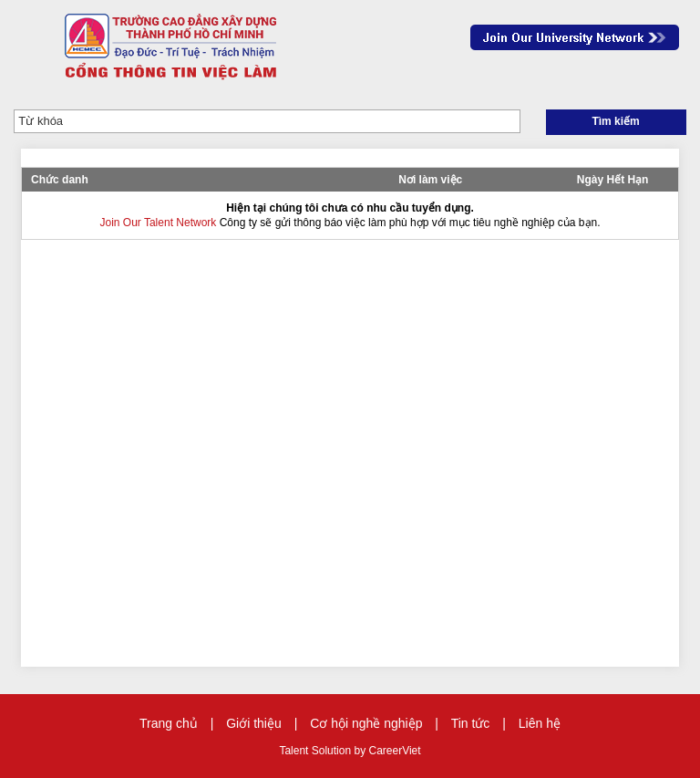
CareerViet (394, 751)
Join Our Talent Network (575, 37)
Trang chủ (169, 723)
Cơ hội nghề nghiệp (366, 723)
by (361, 751)
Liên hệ (540, 723)
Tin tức (471, 723)
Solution (333, 751)
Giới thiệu (254, 723)
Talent (295, 751)
